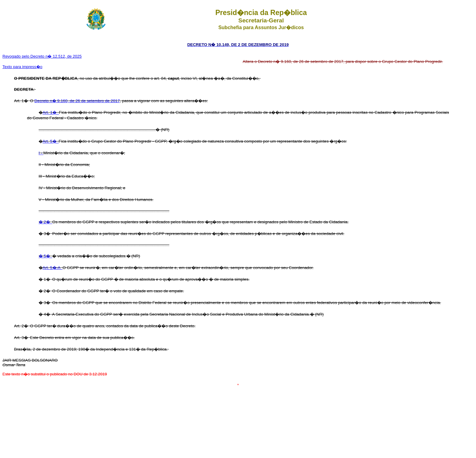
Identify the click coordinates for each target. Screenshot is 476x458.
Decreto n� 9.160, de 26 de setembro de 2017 (77, 101)
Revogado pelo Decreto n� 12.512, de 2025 (42, 56)
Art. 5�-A (53, 268)
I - (41, 153)
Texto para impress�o (22, 67)
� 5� (46, 256)
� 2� (46, 222)
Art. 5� (51, 141)
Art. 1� (51, 112)
